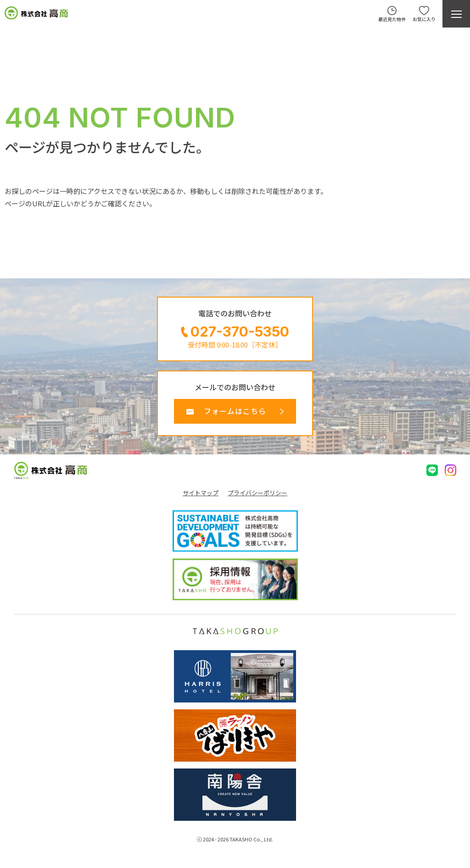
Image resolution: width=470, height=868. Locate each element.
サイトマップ (201, 493)
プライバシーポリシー (257, 493)
